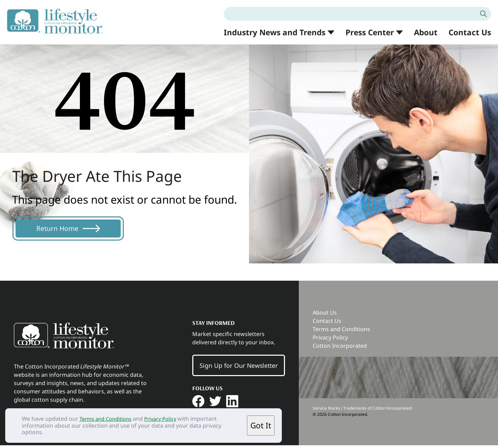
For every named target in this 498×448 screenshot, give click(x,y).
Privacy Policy (167, 419)
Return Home (63, 230)
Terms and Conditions (108, 419)
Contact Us (470, 32)
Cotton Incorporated (340, 348)
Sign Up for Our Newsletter (239, 368)
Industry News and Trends (275, 33)
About (426, 32)
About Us (325, 315)
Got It (261, 425)
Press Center (370, 33)
